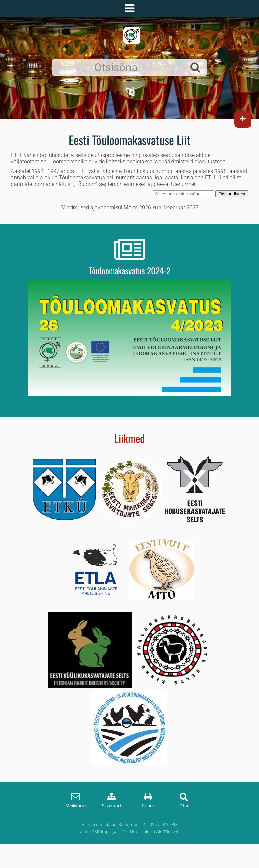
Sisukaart (111, 806)
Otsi (184, 806)
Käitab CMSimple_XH (99, 832)
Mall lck (130, 832)
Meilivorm (76, 806)
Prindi (148, 806)
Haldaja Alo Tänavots (161, 832)
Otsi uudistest (232, 194)
